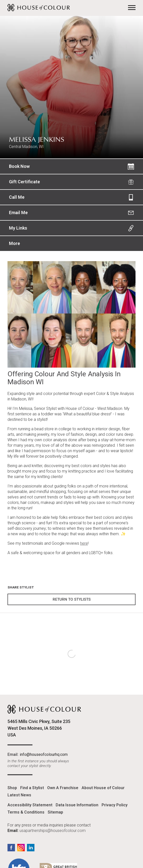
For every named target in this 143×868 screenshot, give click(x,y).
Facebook (11, 848)
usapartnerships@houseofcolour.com (53, 831)
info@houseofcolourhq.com (44, 754)
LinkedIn (31, 848)
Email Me (18, 213)
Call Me (17, 197)
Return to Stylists (72, 599)
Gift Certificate (24, 182)
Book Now (19, 166)
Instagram (21, 848)
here (84, 543)
